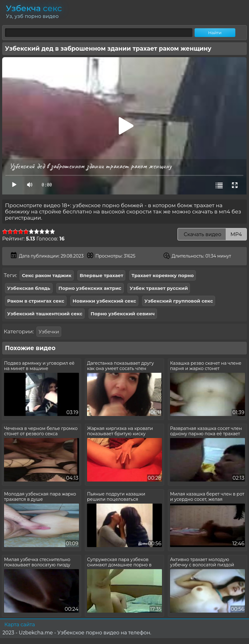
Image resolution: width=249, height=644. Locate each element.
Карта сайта (20, 625)
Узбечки (49, 332)
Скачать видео (212, 234)
